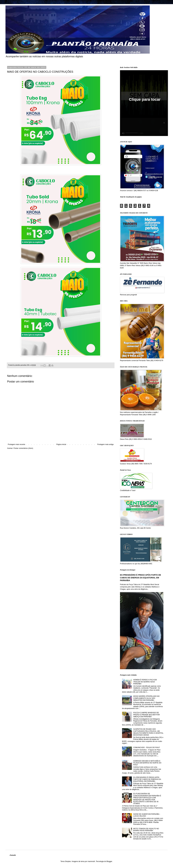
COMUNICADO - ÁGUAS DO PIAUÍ (146, 748)
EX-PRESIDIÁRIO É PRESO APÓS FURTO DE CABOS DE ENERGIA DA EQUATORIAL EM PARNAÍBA (140, 578)
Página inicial (61, 444)
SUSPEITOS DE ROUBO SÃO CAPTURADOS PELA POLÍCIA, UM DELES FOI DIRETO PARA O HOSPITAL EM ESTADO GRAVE (148, 732)
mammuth (91, 861)
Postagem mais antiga (105, 444)
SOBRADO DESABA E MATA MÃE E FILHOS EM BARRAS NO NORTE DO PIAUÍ (147, 763)
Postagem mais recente (16, 444)
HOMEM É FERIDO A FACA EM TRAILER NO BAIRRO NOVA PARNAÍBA (145, 682)
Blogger (109, 861)
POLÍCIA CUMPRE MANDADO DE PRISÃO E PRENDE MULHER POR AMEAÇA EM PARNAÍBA (146, 715)
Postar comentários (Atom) (23, 448)
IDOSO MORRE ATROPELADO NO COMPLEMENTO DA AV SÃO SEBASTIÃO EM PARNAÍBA (146, 698)
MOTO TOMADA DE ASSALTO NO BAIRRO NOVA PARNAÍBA (146, 830)
